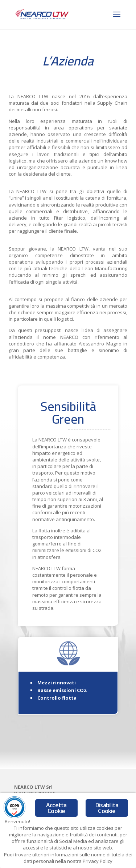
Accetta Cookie (56, 808)
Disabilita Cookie (107, 808)
